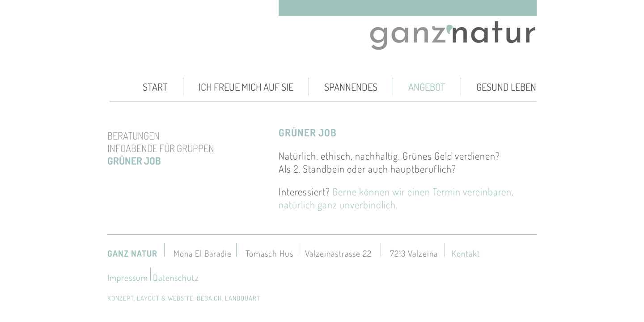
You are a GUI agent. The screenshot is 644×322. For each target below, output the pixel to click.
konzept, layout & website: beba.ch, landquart (184, 298)
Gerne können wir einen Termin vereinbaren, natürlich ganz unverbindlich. (396, 198)
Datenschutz (176, 278)
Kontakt (466, 253)
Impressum (128, 278)
